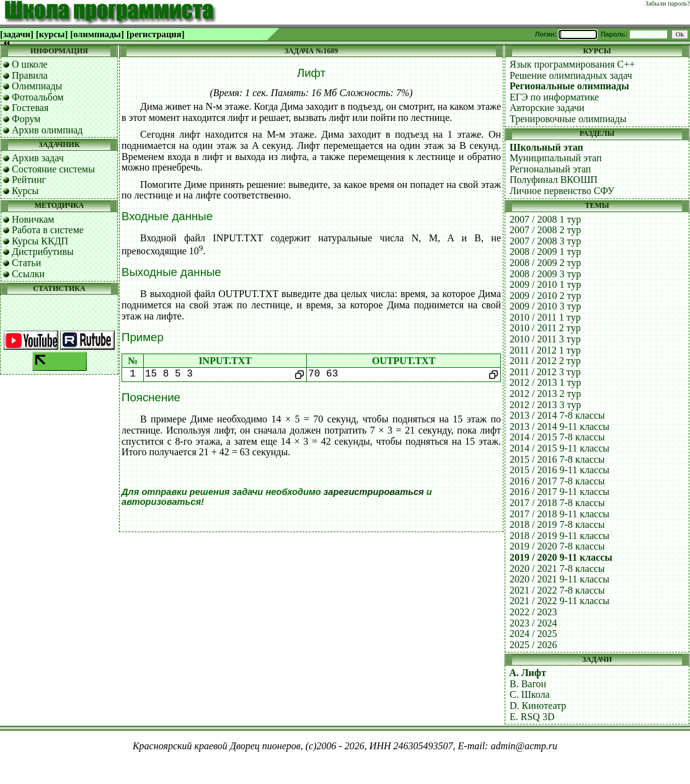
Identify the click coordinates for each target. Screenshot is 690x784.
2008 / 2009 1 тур (545, 252)
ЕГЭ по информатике (554, 97)
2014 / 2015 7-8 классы (557, 437)
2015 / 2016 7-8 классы (557, 459)
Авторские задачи (547, 108)
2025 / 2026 (533, 645)
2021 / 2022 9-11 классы (560, 601)
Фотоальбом (38, 97)
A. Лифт (528, 673)
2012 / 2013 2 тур (545, 394)
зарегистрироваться (374, 492)
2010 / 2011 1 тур (545, 317)
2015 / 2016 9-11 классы (560, 470)
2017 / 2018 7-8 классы (557, 503)
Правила (30, 75)
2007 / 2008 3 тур (545, 241)
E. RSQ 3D (532, 717)
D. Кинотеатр (538, 706)
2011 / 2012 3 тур (545, 372)
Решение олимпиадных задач (571, 75)
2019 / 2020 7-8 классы (557, 546)
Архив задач (38, 158)
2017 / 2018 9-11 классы (560, 514)
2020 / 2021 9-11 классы (560, 579)
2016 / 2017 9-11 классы (560, 492)
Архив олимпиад (47, 130)
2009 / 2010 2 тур (545, 296)
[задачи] (17, 34)
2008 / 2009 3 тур (545, 274)
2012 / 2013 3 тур (545, 405)
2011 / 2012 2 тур (545, 361)
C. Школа (530, 694)
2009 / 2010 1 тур (545, 284)
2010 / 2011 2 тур (545, 328)
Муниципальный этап (556, 158)
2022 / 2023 (533, 612)
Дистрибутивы (43, 252)
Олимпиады (37, 86)
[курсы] (52, 34)
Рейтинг (29, 180)
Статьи (26, 263)
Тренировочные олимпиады (568, 119)
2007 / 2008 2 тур (545, 230)
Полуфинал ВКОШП (554, 180)
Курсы (25, 191)
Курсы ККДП (40, 241)
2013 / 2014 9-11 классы (560, 426)
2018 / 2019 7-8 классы (557, 524)
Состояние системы (53, 169)
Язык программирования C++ (572, 64)
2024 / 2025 (533, 634)
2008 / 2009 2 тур (545, 263)
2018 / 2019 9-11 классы (560, 536)
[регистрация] (156, 34)
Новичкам (33, 219)
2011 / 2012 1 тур (545, 350)
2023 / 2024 (533, 623)
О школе (30, 64)
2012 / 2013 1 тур (545, 382)
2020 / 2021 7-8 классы (557, 568)
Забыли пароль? (668, 3)
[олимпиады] (97, 34)
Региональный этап (550, 169)
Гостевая (30, 108)
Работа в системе (48, 230)
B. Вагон (528, 684)
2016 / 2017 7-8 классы (557, 481)
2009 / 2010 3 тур (545, 306)
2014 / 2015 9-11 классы (560, 448)
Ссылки (28, 274)
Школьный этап (546, 147)
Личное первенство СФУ (562, 191)
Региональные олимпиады (569, 86)
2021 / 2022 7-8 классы (557, 590)
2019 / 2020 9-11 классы (561, 557)
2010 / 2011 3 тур (545, 339)
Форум (26, 119)
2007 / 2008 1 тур (545, 219)
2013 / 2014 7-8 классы (557, 415)
